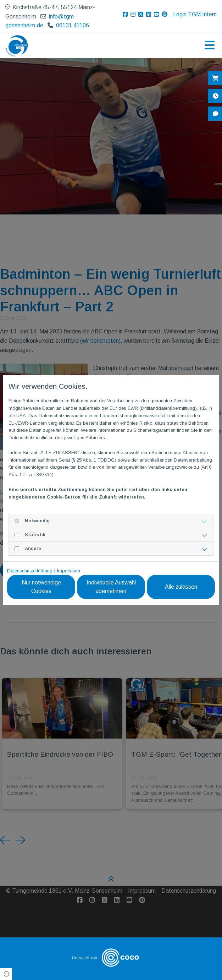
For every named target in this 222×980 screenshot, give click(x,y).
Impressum (69, 571)
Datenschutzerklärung (30, 571)
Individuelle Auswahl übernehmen (115, 587)
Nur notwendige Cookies (47, 587)
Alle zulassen (182, 587)
